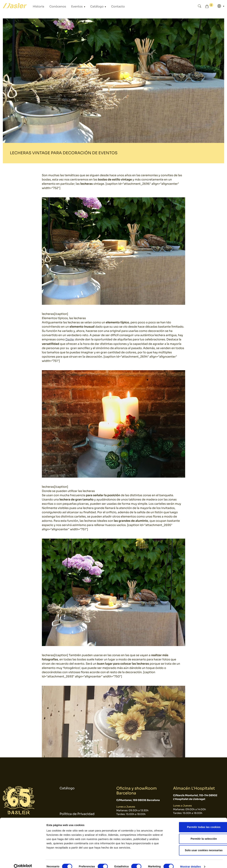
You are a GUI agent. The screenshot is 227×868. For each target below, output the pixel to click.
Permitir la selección (197, 833)
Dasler (70, 339)
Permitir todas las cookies (197, 821)
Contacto (106, 6)
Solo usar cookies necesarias (197, 845)
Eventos (71, 6)
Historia (37, 6)
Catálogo (88, 6)
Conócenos (54, 6)
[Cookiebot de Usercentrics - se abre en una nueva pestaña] (23, 861)
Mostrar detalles (191, 861)
